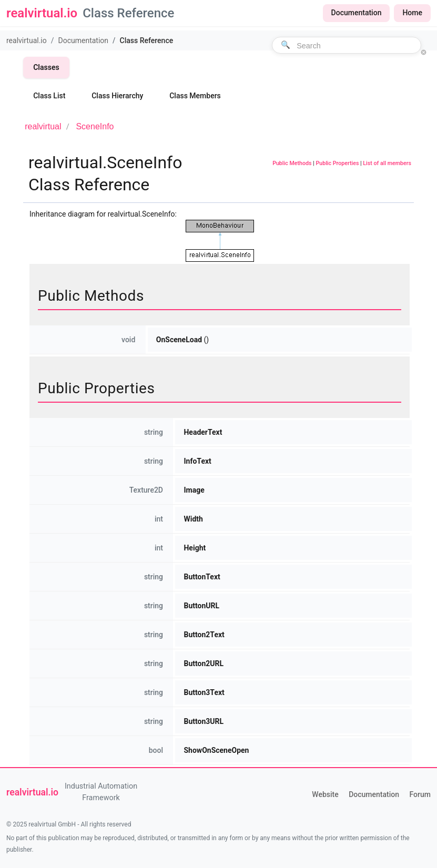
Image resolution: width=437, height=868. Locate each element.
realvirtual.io (27, 40)
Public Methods (292, 163)
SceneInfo (95, 126)
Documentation (357, 13)
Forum (420, 794)
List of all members (387, 163)
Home (412, 13)
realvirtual (43, 126)
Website (325, 794)
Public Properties (337, 163)
